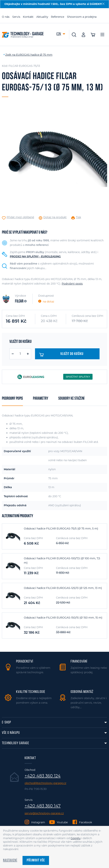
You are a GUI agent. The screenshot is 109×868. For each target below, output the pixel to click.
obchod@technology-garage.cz (45, 783)
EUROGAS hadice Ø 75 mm (34, 55)
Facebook (86, 822)
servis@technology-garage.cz (44, 813)
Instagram (38, 822)
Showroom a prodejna (82, 17)
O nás (6, 17)
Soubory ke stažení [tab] (71, 399)
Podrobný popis (72, 284)
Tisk (78, 217)
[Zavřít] (103, 4)
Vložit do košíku (61, 355)
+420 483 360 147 (43, 806)
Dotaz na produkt (55, 217)
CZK (59, 34)
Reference (58, 17)
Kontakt (28, 17)
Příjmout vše (36, 860)
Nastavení (10, 860)
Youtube (62, 822)
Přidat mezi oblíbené (20, 217)
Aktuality (42, 17)
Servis (16, 17)
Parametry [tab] (41, 399)
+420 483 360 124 (43, 776)
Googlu (76, 838)
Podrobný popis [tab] (12, 399)
